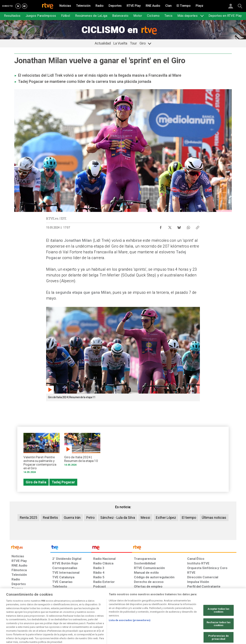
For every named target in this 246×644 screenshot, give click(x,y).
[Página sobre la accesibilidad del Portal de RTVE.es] (146, 614)
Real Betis (50, 518)
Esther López (166, 518)
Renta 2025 (28, 518)
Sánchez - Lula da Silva (118, 518)
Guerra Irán (72, 518)
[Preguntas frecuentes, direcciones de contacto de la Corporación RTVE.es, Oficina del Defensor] (189, 614)
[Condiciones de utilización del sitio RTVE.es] (18, 614)
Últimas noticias (214, 518)
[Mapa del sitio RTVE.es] (169, 614)
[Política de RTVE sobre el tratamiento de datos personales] (47, 614)
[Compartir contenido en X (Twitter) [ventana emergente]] (170, 227)
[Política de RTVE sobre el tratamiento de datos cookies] (81, 614)
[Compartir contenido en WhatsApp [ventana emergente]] (188, 227)
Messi (145, 518)
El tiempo (189, 518)
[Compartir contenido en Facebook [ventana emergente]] (161, 227)
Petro (90, 518)
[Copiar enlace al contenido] (198, 227)
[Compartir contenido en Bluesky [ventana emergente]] (179, 227)
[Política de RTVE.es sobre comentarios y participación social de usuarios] (219, 614)
